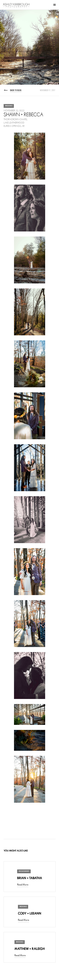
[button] (55, 5)
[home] (16, 5)
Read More (23, 885)
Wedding (9, 106)
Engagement (24, 871)
